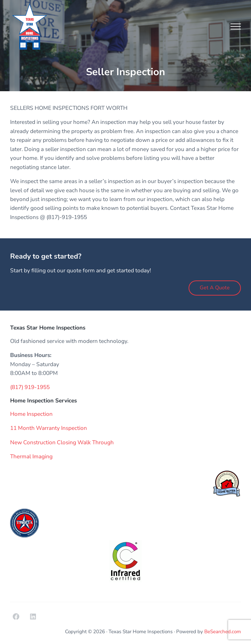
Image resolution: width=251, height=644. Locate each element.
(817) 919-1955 (30, 387)
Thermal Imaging (31, 457)
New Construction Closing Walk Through (62, 442)
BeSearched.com (223, 632)
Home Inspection (31, 414)
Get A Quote (215, 288)
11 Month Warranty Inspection (49, 428)
